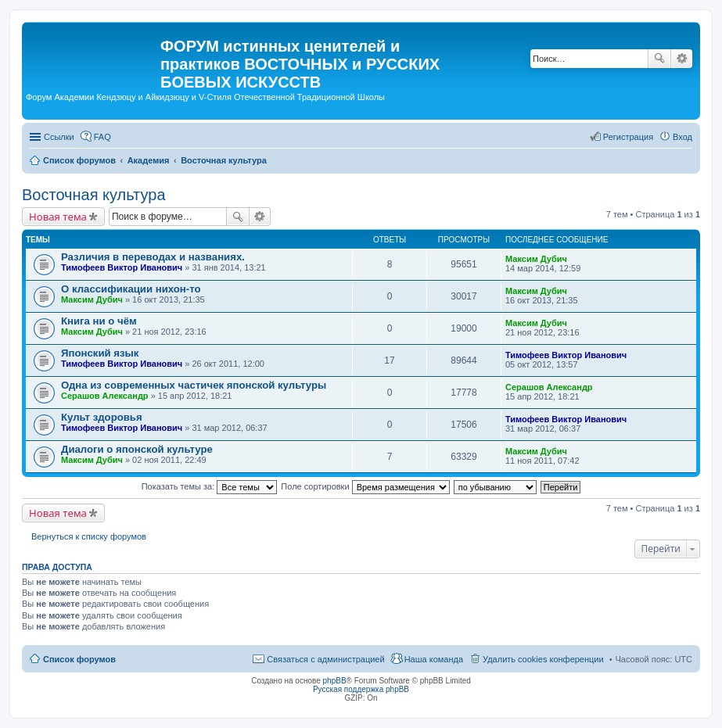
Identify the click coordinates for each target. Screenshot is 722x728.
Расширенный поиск (682, 59)
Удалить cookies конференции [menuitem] (543, 659)
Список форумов (79, 659)
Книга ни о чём (99, 321)
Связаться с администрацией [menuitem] (325, 659)
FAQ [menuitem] (102, 137)
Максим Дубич (536, 259)
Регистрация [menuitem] (628, 137)
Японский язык (100, 353)
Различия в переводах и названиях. (153, 257)
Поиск (659, 59)
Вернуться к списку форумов (89, 536)
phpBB (335, 681)
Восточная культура (94, 195)
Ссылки (59, 137)
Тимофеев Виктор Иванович (122, 267)
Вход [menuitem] (682, 137)
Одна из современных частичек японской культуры (194, 385)
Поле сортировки (365, 486)
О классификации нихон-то (131, 289)
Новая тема (58, 217)
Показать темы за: (210, 486)
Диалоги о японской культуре (137, 449)
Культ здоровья (102, 417)
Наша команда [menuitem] (434, 659)
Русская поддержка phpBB (361, 689)
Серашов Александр (105, 396)
